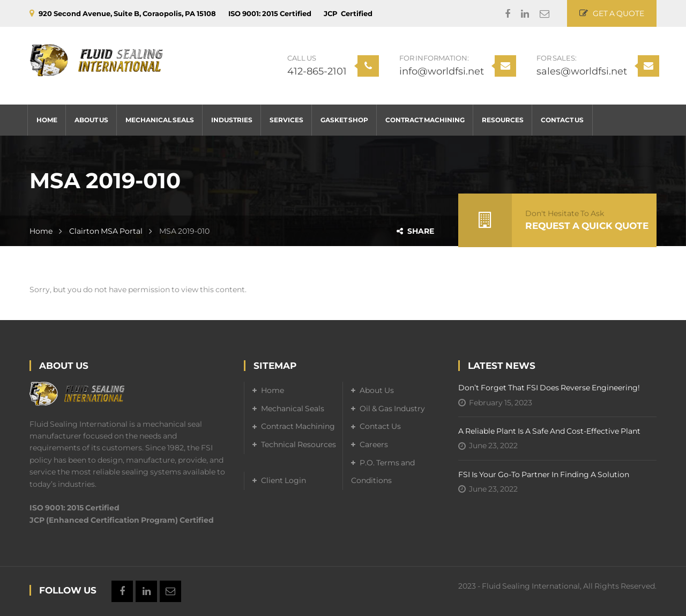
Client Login (284, 480)
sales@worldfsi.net (582, 71)
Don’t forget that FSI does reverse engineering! (549, 388)
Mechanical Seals (293, 409)
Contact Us (380, 426)
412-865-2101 (317, 71)
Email (539, 14)
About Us (377, 390)
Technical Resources (299, 444)
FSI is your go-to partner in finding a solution (544, 474)
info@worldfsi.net (442, 71)
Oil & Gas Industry (392, 409)
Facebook (502, 14)
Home (41, 231)
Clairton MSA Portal (106, 231)
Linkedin (520, 14)
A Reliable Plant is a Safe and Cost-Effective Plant (549, 431)
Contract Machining (298, 426)
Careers (374, 444)
